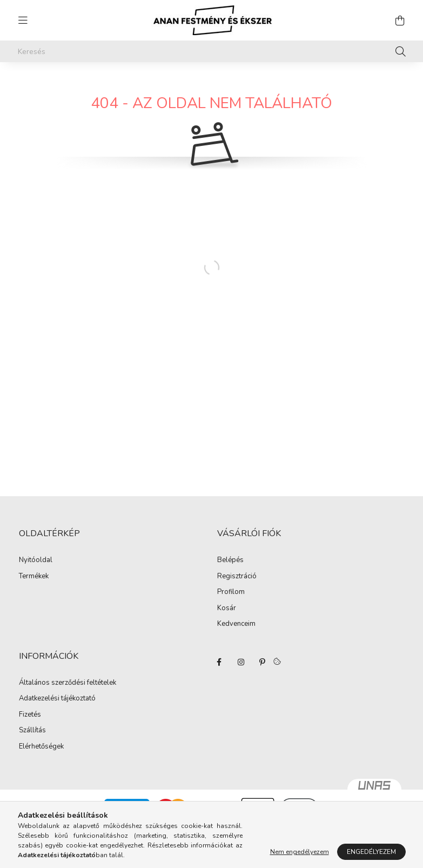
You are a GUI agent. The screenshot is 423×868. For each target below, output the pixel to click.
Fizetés (30, 715)
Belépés (230, 560)
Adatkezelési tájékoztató (57, 699)
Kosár (227, 609)
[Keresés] (212, 51)
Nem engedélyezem (300, 852)
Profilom (231, 592)
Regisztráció (237, 577)
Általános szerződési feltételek (68, 683)
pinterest (263, 662)
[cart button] (400, 21)
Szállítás (32, 731)
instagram (241, 662)
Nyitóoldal (36, 560)
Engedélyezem (371, 852)
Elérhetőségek (41, 747)
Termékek (34, 577)
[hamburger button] (23, 21)
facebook (219, 662)
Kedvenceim (236, 624)
